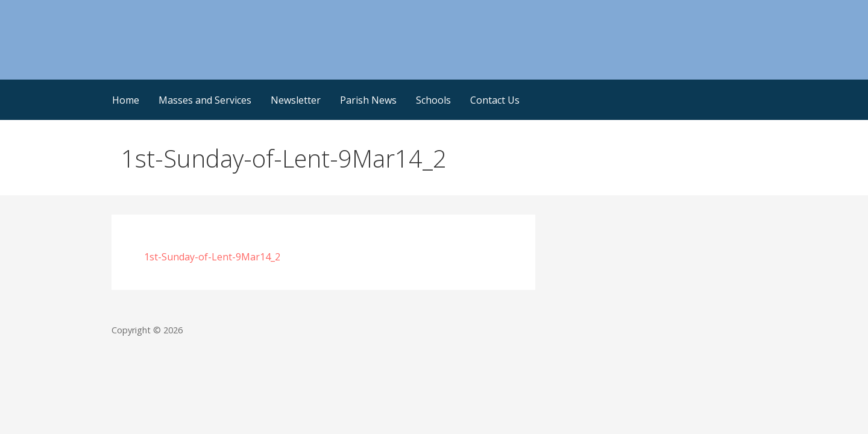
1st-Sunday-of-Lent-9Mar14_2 (212, 257)
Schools (433, 100)
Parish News (368, 100)
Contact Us (495, 100)
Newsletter (296, 100)
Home (126, 100)
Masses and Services (205, 100)
